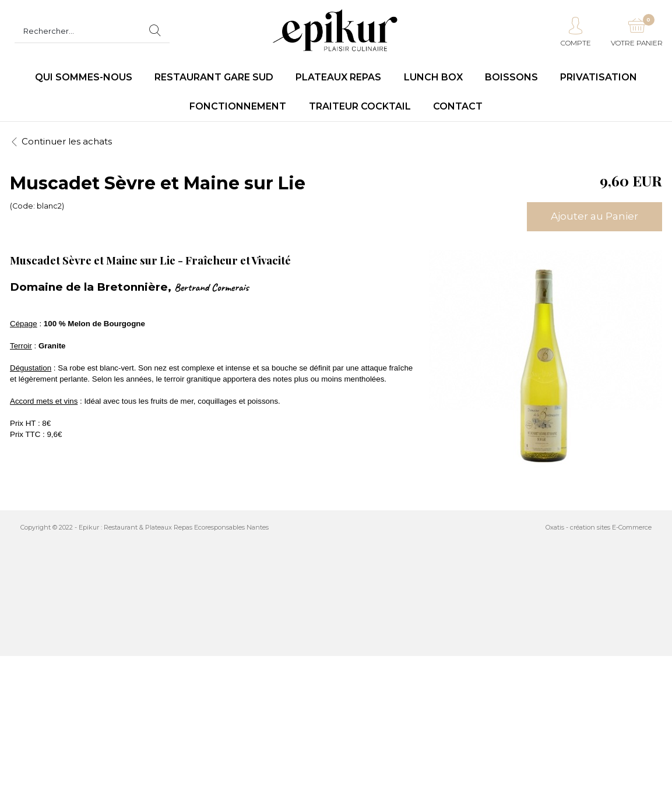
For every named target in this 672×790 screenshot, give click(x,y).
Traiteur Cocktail (360, 106)
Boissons (511, 77)
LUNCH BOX (433, 77)
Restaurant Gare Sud (214, 77)
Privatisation (599, 77)
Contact (458, 106)
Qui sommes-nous (84, 77)
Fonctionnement (238, 106)
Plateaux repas (338, 77)
